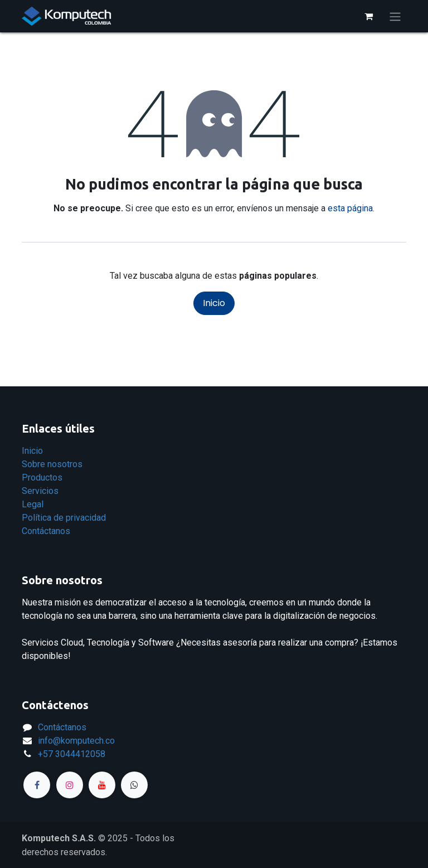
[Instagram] (70, 785)
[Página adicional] (134, 785)
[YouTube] (102, 785)
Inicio (214, 303)
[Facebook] (37, 785)
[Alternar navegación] (395, 16)
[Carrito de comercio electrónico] (368, 16)
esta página (350, 208)
